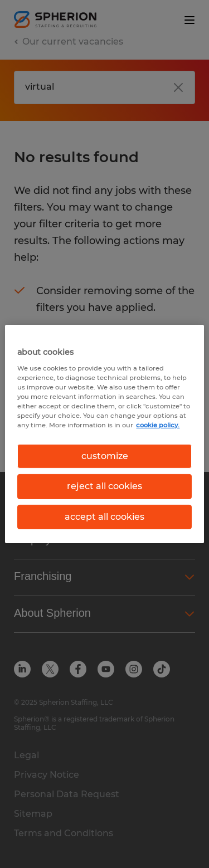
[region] (104, 434)
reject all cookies (104, 486)
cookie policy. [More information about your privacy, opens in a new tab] (158, 425)
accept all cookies (104, 517)
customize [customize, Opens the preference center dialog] (105, 456)
